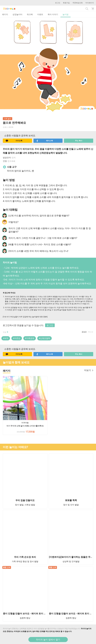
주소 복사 (79, 141)
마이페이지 (90, 3)
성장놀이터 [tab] (17, 14)
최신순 (91, 332)
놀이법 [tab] (65, 14)
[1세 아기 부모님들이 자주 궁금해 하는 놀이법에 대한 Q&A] (25, 317)
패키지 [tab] (5, 14)
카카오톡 (14, 141)
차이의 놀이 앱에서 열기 (48, 640)
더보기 (89, 370)
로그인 (58, 3)
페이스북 (45, 141)
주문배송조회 (78, 3)
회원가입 (66, 3)
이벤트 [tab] (40, 14)
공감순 (84, 332)
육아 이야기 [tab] (53, 14)
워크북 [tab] (30, 14)
